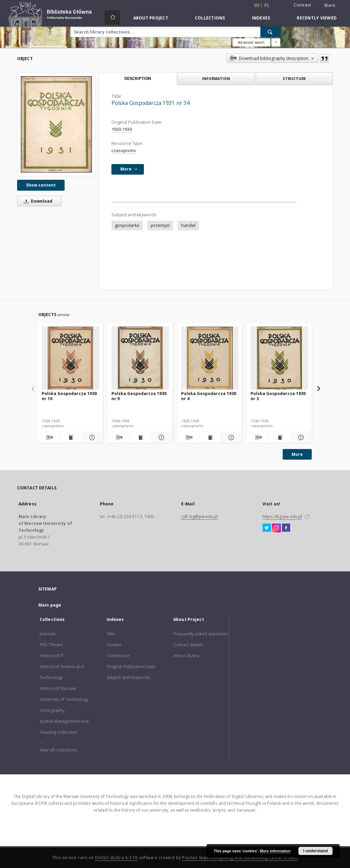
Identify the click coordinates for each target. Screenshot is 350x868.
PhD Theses (51, 645)
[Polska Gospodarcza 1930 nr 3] (279, 358)
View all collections (58, 750)
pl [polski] (267, 5)
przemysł (160, 225)
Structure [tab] (294, 78)
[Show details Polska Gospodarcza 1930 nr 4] (230, 437)
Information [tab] (216, 78)
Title (111, 634)
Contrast (302, 5)
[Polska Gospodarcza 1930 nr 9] (140, 358)
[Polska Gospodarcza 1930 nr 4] (210, 358)
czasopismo (124, 151)
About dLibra (186, 656)
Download (37, 201)
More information (275, 851)
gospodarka (127, 225)
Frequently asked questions (200, 634)
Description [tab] (138, 79)
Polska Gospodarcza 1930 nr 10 (69, 396)
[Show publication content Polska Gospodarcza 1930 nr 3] (280, 437)
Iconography (52, 710)
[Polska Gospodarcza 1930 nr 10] (71, 358)
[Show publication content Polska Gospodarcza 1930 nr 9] (140, 437)
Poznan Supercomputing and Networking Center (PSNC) (240, 858)
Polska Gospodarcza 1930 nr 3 (278, 396)
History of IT (52, 656)
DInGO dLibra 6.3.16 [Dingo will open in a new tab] (116, 858)
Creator (114, 645)
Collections (210, 18)
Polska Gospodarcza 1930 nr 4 (209, 396)
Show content (41, 185)
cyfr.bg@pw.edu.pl (200, 517)
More (297, 454)
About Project (151, 18)
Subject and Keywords (128, 677)
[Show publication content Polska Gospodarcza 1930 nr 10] (70, 437)
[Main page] (112, 17)
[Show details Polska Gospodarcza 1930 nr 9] (161, 437)
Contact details (188, 645)
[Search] (270, 32)
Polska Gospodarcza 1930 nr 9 (139, 396)
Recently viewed (317, 18)
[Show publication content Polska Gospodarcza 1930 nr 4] (210, 437)
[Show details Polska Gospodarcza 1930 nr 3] (300, 437)
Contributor (118, 656)
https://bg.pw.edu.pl (282, 517)
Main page (50, 605)
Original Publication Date (131, 667)
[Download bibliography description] (49, 437)
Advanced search (251, 42)
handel (188, 225)
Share (330, 5)
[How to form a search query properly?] (276, 42)
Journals (48, 634)
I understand (315, 851)
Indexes (261, 18)
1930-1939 (122, 129)
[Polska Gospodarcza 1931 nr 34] (56, 124)
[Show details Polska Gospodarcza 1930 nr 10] (91, 437)
